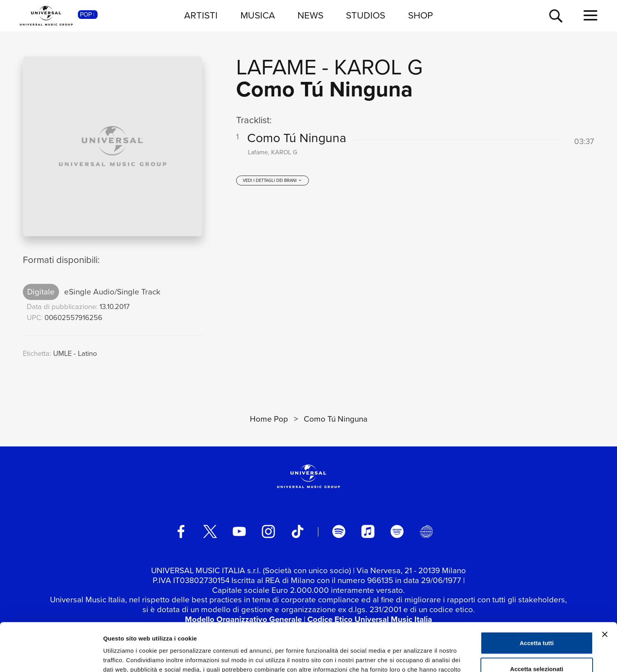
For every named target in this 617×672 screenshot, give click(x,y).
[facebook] (181, 531)
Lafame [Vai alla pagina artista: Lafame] (276, 67)
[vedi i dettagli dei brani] (272, 180)
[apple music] (368, 531)
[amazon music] (397, 531)
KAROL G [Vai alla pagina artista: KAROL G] (378, 67)
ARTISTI (201, 15)
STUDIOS (366, 15)
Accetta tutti (537, 595)
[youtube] (239, 531)
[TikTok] (297, 531)
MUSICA (258, 15)
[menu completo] (590, 16)
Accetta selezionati (537, 621)
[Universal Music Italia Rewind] (426, 531)
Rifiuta (537, 646)
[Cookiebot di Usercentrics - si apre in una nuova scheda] (51, 657)
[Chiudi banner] (605, 586)
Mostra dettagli (414, 656)
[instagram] (268, 531)
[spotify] (339, 531)
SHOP (420, 15)
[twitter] (210, 531)
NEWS (310, 15)
